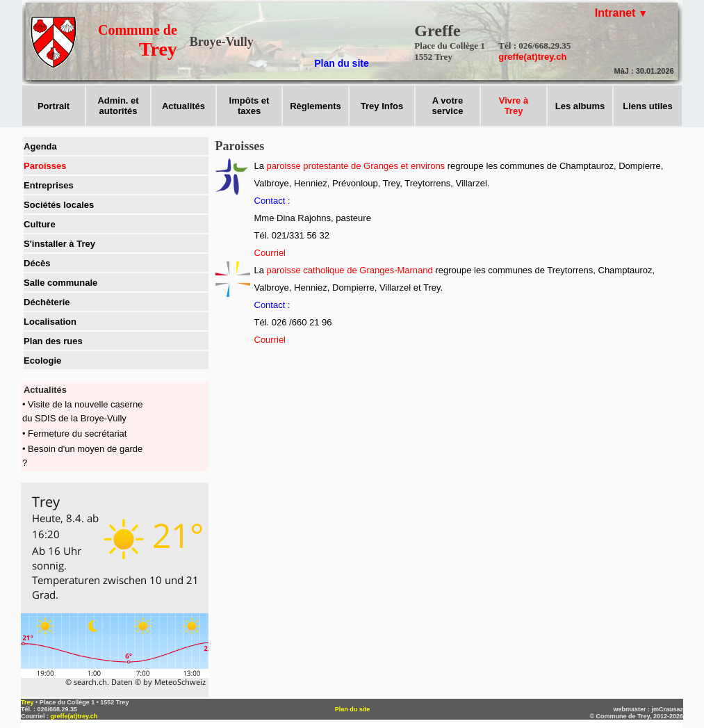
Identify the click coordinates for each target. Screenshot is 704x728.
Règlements (316, 106)
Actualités (183, 106)
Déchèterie (47, 302)
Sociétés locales (59, 205)
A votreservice (448, 106)
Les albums (580, 106)
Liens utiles (648, 106)
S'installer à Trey (59, 244)
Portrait (54, 106)
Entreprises (49, 185)
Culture (40, 224)
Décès (37, 263)
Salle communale (60, 283)
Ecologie (42, 361)
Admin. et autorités (118, 106)
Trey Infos (382, 106)
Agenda (40, 146)
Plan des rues (53, 341)
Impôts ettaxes (249, 106)
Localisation (50, 322)
